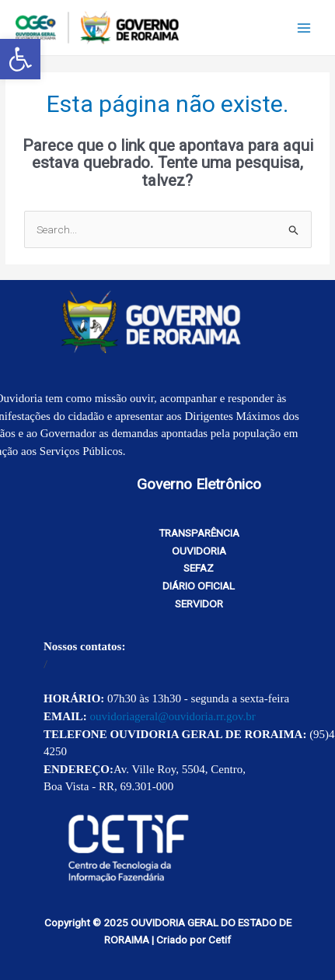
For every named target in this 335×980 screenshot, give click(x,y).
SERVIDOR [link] (199, 604)
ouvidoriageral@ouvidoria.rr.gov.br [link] (173, 716)
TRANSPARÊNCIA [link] (199, 533)
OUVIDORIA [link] (199, 551)
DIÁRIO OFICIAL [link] (199, 586)
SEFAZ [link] (199, 568)
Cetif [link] (220, 940)
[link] (20, 59)
